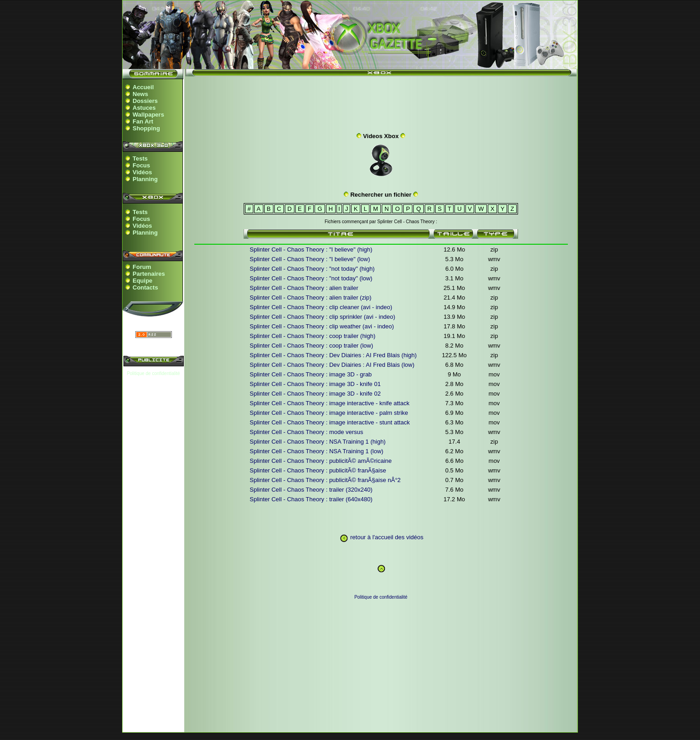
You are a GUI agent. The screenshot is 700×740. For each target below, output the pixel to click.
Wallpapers (148, 115)
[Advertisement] (381, 102)
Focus (141, 165)
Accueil (143, 87)
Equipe (142, 281)
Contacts (145, 287)
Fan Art (143, 121)
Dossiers (145, 101)
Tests (140, 158)
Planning (145, 179)
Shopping (146, 128)
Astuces (144, 108)
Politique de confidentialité (153, 373)
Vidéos (142, 172)
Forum (142, 267)
